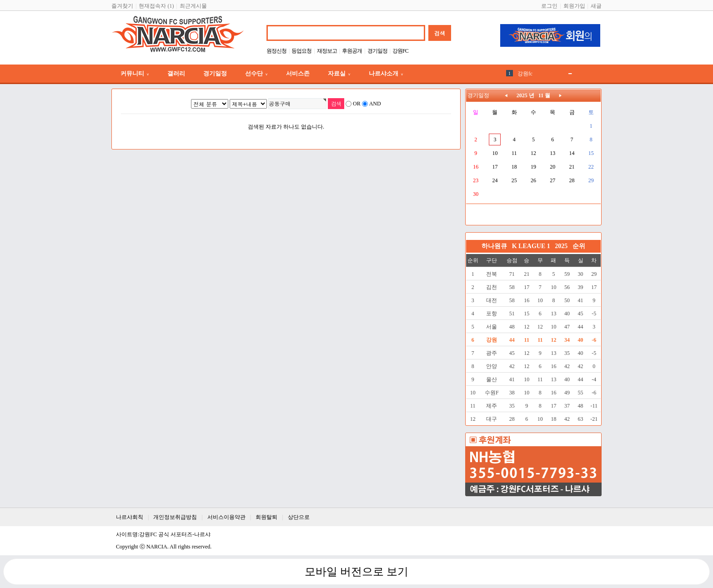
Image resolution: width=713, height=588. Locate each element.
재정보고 (327, 51)
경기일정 (377, 51)
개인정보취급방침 (175, 517)
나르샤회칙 (130, 517)
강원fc (525, 74)
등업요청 (301, 51)
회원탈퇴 (266, 517)
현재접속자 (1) (156, 6)
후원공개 (352, 51)
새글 (596, 6)
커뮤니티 (135, 73)
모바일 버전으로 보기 (356, 572)
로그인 (549, 6)
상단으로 (299, 517)
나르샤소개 (386, 73)
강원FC (400, 51)
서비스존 (298, 73)
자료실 (339, 73)
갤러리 (176, 73)
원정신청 (276, 51)
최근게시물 (193, 6)
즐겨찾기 (122, 6)
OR (357, 104)
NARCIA (157, 547)
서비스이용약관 (226, 517)
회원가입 (574, 6)
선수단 (256, 73)
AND (375, 104)
